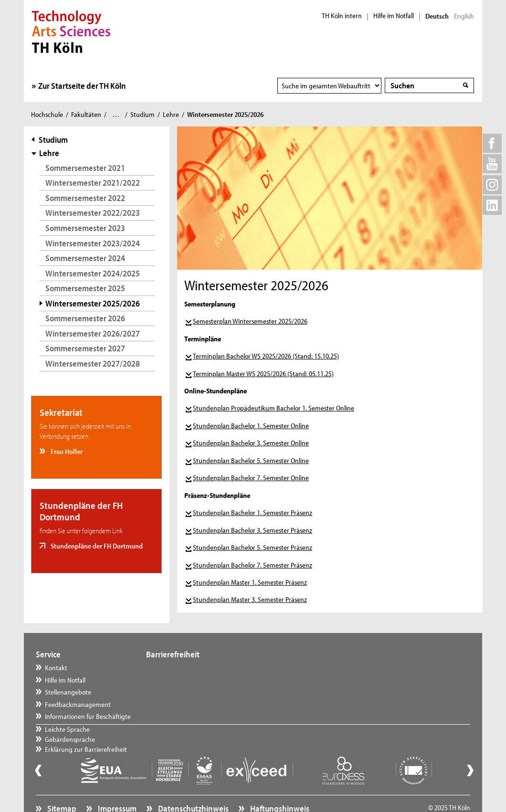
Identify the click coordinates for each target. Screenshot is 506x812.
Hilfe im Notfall (394, 16)
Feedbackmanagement (78, 704)
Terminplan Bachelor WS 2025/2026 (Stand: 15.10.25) (266, 356)
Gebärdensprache (181, 680)
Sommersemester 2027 (85, 348)
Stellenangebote (68, 692)
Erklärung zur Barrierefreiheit (197, 692)
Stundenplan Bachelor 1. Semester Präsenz (253, 512)
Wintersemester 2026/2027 (93, 333)
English (464, 16)
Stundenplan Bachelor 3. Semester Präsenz (253, 530)
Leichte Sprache (178, 668)
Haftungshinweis (279, 786)
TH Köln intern (342, 16)
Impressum (116, 786)
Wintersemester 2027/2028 (93, 364)
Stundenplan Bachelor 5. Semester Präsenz (253, 547)
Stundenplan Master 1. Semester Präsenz (250, 582)
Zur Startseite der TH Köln (82, 86)
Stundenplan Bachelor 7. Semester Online (251, 478)
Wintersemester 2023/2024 (93, 243)
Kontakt (56, 668)
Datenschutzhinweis (193, 786)
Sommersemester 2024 (85, 258)
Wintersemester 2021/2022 (93, 183)
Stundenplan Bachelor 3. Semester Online (251, 443)
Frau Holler (66, 451)
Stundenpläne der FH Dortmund (96, 546)
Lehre (171, 114)
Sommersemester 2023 (85, 228)
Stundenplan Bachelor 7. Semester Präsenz (253, 565)
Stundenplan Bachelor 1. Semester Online (251, 426)
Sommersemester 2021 (85, 168)
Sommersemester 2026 (85, 318)
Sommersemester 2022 (85, 198)
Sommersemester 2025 (85, 288)
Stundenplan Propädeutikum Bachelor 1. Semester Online (274, 408)
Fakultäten (86, 114)
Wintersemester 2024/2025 (93, 273)
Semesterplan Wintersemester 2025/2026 (250, 321)
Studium (142, 114)
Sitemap (61, 786)
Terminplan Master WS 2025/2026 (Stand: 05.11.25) (263, 374)
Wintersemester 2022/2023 (93, 213)
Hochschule (47, 114)
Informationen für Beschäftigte (88, 716)
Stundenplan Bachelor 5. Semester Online (251, 460)
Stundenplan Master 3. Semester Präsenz (250, 599)
